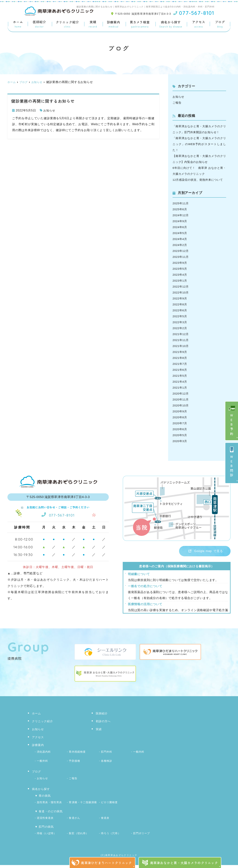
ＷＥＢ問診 (232, 467)
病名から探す (171, 24)
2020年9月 (180, 417)
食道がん (74, 822)
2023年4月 (180, 281)
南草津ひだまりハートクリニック (106, 863)
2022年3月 (180, 328)
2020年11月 (181, 405)
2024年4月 (180, 245)
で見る (203, 557)
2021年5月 (180, 382)
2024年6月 (180, 233)
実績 (93, 24)
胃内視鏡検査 (77, 758)
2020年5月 (180, 441)
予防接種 (74, 766)
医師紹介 (39, 24)
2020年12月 (181, 399)
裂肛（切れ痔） (79, 837)
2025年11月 (181, 209)
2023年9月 (180, 269)
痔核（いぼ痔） (47, 837)
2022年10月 (181, 298)
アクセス (199, 24)
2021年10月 (181, 352)
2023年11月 (181, 263)
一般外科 (42, 766)
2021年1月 (180, 394)
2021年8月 (180, 364)
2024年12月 (181, 221)
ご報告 (177, 103)
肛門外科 (107, 758)
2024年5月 (180, 239)
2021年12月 (181, 340)
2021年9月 (180, 358)
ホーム (18, 24)
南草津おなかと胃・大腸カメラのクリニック (184, 863)
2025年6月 (180, 215)
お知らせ (50, 110)
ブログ (220, 24)
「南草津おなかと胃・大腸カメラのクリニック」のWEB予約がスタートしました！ (199, 144)
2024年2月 (180, 251)
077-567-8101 (58, 520)
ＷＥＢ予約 (232, 425)
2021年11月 (181, 346)
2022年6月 (180, 316)
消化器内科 (44, 758)
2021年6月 (180, 376)
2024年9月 (180, 227)
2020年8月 (180, 423)
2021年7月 (180, 370)
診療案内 (113, 24)
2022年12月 (181, 292)
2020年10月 (181, 411)
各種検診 (107, 766)
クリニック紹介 (67, 24)
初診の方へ (103, 728)
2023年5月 (180, 275)
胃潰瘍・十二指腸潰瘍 (83, 807)
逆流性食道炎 (45, 822)
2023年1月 (180, 287)
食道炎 (105, 822)
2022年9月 (180, 304)
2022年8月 (180, 310)
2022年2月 (180, 334)
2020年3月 (180, 447)
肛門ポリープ (141, 837)
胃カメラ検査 (140, 24)
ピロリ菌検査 (109, 807)
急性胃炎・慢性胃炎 (49, 807)
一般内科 (139, 758)
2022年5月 (180, 322)
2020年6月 (180, 435)
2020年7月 (180, 429)
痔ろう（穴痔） (111, 837)
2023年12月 (181, 257)
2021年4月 (180, 388)
